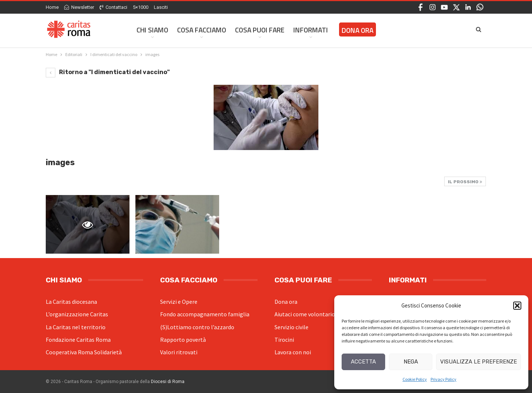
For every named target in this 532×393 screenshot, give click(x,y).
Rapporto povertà (183, 340)
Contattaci (113, 7)
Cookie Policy (415, 379)
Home (52, 7)
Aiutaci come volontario (305, 314)
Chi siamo (152, 30)
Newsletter (79, 7)
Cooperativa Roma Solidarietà (84, 352)
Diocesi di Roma (168, 382)
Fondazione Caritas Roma (78, 340)
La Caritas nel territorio (76, 327)
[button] (517, 306)
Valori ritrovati (179, 352)
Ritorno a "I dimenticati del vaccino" (108, 72)
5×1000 (141, 7)
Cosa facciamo (202, 30)
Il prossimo (465, 182)
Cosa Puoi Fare (260, 30)
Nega (411, 362)
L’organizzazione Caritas (77, 314)
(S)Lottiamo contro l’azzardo (197, 327)
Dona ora (286, 302)
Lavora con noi (293, 352)
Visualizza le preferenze (479, 362)
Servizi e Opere (179, 302)
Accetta (363, 362)
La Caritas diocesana (71, 302)
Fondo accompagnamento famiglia (205, 314)
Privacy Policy (443, 379)
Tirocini (284, 340)
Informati (311, 30)
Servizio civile (291, 327)
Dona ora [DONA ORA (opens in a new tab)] (357, 30)
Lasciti (161, 7)
